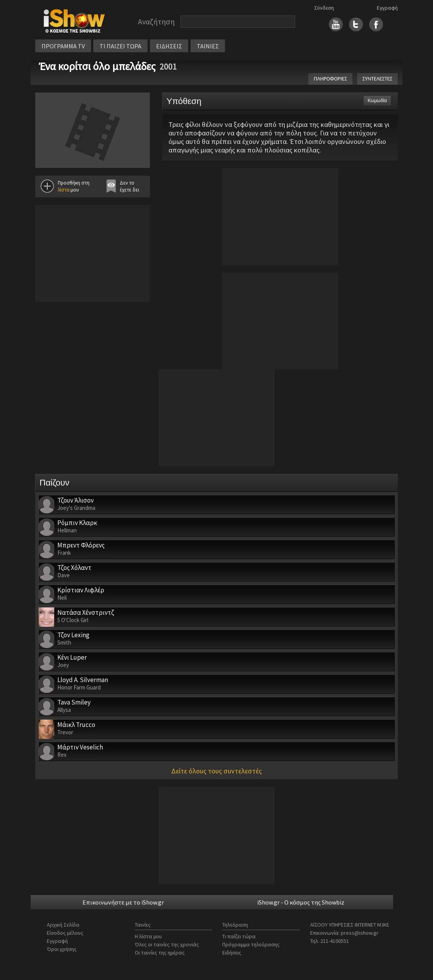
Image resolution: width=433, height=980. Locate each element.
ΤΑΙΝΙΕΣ (208, 46)
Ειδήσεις (232, 953)
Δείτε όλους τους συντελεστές (216, 771)
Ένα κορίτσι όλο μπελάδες (97, 66)
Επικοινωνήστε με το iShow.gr (123, 902)
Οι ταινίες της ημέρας (160, 953)
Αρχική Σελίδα (63, 925)
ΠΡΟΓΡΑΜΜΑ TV (63, 46)
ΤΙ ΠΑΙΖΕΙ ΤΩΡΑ (120, 46)
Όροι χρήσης (62, 949)
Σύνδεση (324, 8)
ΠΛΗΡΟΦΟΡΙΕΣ (330, 79)
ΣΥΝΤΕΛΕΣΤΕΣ (377, 79)
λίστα (64, 190)
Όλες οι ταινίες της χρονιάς (167, 944)
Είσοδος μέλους (65, 933)
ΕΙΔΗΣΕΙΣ (169, 46)
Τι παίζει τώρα (239, 936)
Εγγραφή (387, 8)
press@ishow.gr (360, 933)
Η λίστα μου (148, 936)
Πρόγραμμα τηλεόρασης (251, 944)
